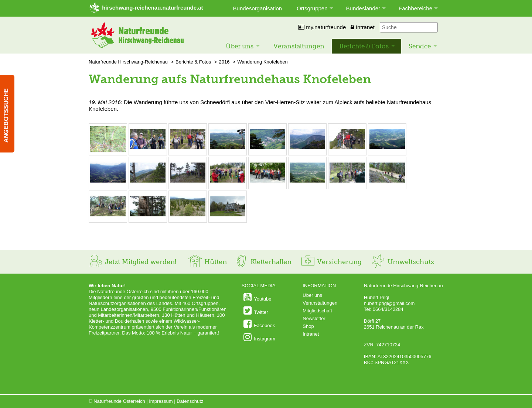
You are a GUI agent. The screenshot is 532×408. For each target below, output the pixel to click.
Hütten (207, 262)
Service (420, 46)
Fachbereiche (415, 8)
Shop (308, 326)
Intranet (363, 27)
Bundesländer (363, 8)
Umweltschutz (403, 262)
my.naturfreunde (322, 27)
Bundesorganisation (258, 8)
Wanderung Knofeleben (263, 62)
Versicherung (331, 262)
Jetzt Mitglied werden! (132, 262)
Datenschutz (190, 401)
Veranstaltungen (299, 46)
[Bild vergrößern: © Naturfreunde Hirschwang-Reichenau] (108, 151)
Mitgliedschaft (317, 311)
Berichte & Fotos (364, 46)
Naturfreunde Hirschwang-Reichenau (128, 62)
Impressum (161, 401)
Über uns (240, 46)
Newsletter (314, 318)
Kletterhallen (263, 262)
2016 (224, 62)
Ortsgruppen (312, 8)
